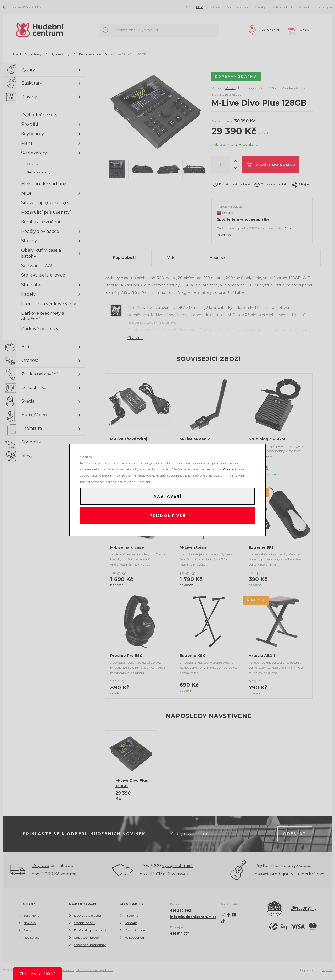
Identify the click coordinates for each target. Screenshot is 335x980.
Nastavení (167, 495)
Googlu (229, 468)
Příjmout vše (168, 516)
